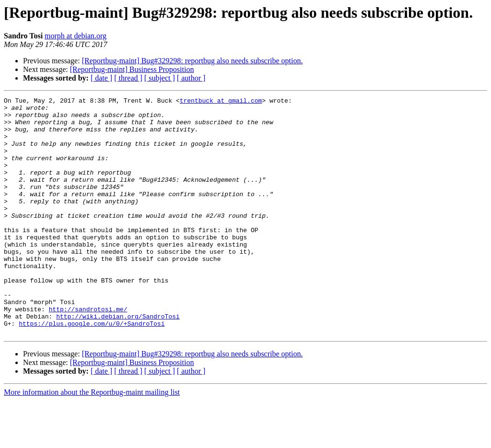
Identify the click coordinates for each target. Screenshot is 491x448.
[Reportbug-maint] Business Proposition (132, 69)
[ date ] (101, 78)
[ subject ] (160, 78)
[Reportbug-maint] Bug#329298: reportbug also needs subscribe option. (193, 61)
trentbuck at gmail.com (221, 102)
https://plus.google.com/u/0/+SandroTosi (92, 369)
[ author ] (191, 78)
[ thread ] (128, 78)
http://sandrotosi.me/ (88, 352)
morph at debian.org (76, 36)
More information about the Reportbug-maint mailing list (92, 440)
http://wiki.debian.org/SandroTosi (118, 361)
